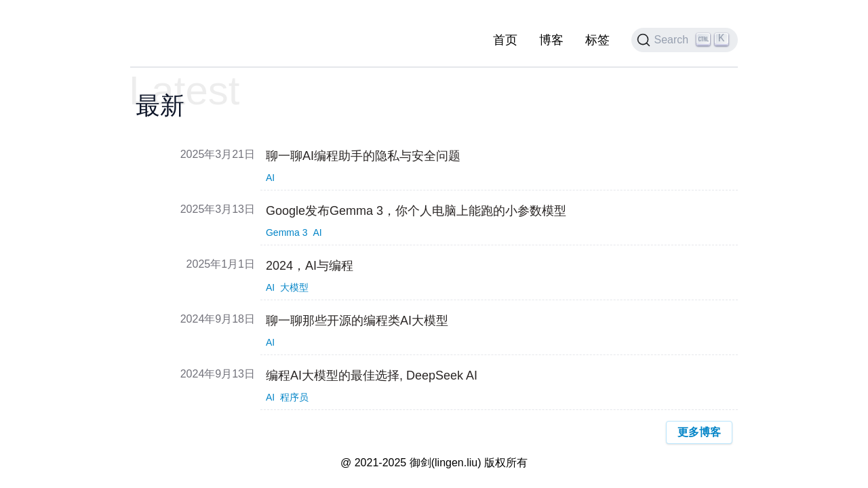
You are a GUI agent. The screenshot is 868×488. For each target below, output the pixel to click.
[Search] (685, 40)
